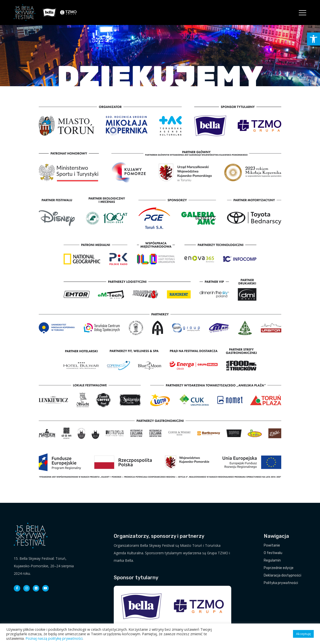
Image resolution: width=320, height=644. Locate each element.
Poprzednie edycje (279, 568)
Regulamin (272, 560)
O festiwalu (273, 553)
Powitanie (272, 545)
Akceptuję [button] (303, 634)
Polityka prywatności (281, 583)
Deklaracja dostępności (282, 575)
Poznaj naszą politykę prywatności (54, 638)
